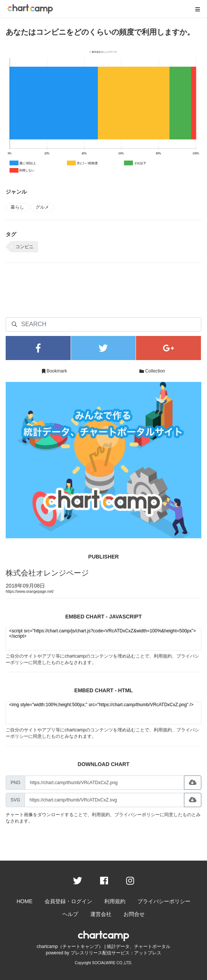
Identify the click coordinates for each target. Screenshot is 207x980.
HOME (25, 901)
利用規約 (163, 656)
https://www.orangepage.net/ (30, 592)
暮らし (17, 207)
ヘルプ (70, 914)
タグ (11, 234)
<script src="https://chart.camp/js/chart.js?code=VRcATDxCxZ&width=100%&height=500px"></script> (103, 639)
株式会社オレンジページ (47, 573)
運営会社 (101, 914)
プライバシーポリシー (137, 815)
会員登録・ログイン (68, 901)
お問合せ (134, 914)
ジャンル (16, 192)
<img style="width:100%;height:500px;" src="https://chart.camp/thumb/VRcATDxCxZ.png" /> (103, 713)
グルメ (42, 207)
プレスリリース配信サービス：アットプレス (116, 953)
